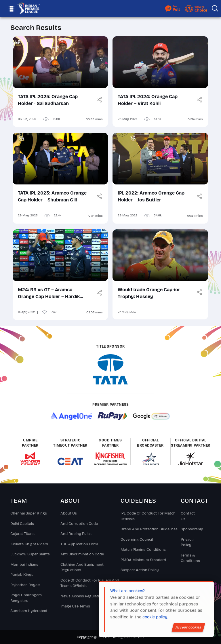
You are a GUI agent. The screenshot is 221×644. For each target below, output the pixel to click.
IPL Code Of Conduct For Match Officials (148, 516)
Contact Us (188, 516)
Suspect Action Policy (140, 570)
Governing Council (137, 540)
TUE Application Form (79, 544)
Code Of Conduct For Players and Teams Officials (90, 583)
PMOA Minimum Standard (143, 560)
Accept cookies (188, 627)
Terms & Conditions (190, 558)
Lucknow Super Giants (30, 554)
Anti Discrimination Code (82, 554)
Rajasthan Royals (25, 585)
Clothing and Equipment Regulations (82, 567)
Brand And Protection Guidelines (149, 529)
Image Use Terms (75, 606)
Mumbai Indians (24, 565)
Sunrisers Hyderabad (29, 611)
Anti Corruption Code (79, 524)
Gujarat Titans (22, 534)
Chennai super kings (29, 513)
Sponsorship (190, 529)
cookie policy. (155, 617)
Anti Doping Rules (76, 534)
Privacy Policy (187, 542)
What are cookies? (127, 591)
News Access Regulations (83, 596)
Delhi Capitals (22, 524)
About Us (69, 513)
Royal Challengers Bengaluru (26, 598)
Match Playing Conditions (143, 550)
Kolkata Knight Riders (29, 544)
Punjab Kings (22, 575)
